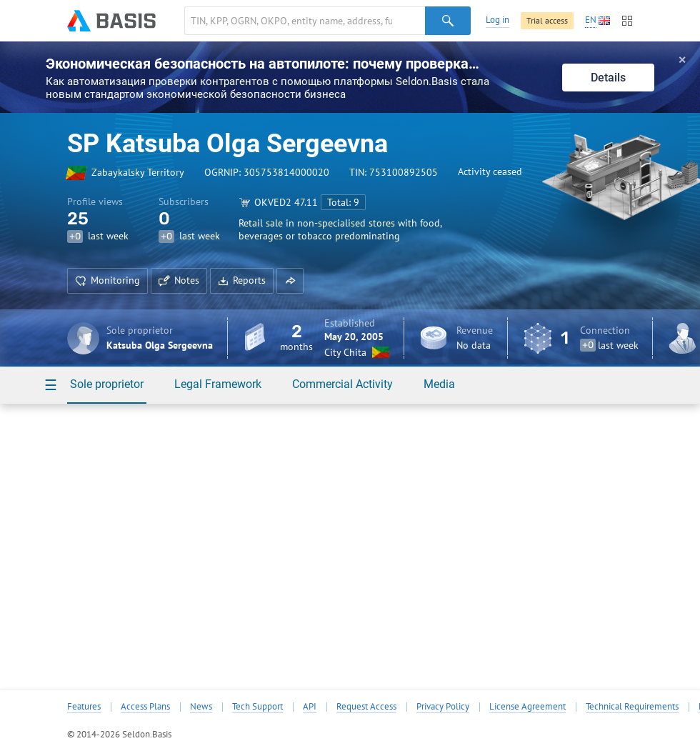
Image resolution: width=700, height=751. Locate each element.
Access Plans (145, 707)
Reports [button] (242, 280)
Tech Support (257, 707)
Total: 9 (343, 202)
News (201, 707)
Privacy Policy (443, 707)
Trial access (547, 20)
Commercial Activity (342, 384)
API (310, 707)
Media (439, 384)
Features (84, 707)
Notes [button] (179, 280)
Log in (497, 20)
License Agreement (527, 707)
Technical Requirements (632, 707)
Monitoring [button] (107, 280)
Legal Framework (218, 384)
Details (608, 78)
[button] (290, 281)
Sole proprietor (107, 384)
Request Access (366, 707)
